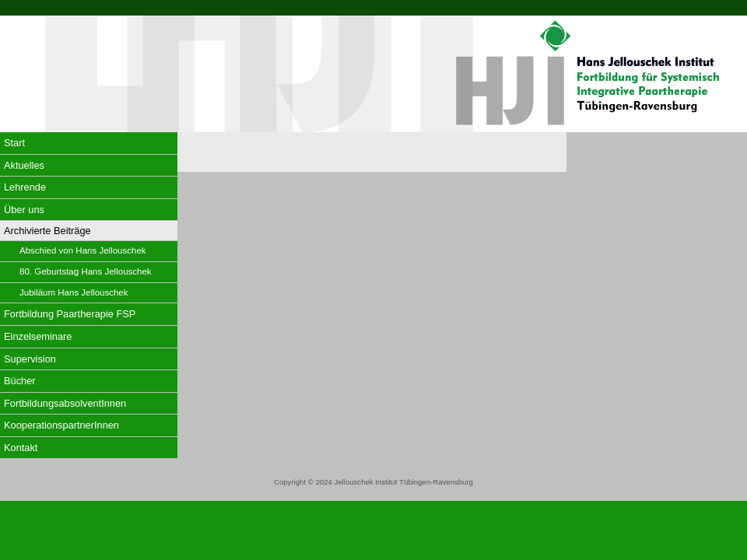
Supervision (30, 359)
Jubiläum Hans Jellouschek (74, 292)
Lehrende (25, 187)
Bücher (20, 381)
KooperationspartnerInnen (61, 425)
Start (14, 143)
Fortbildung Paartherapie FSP (70, 314)
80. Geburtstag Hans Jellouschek (86, 271)
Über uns (24, 210)
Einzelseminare (38, 336)
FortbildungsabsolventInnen (65, 403)
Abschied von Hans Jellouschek (83, 250)
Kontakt (21, 448)
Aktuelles (24, 165)
